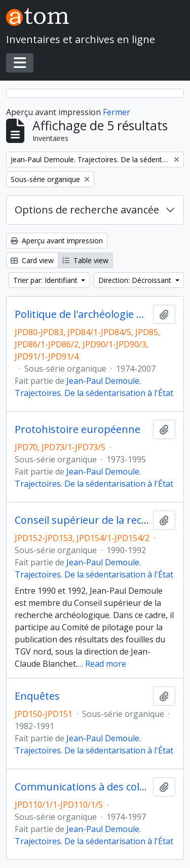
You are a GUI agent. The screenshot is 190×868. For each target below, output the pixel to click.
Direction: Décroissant (136, 280)
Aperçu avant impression (57, 241)
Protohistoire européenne (78, 429)
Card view (32, 260)
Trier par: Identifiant (46, 280)
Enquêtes (37, 696)
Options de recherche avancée (87, 210)
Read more (106, 664)
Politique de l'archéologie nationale (82, 314)
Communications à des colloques (82, 787)
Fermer (117, 112)
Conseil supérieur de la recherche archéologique (82, 520)
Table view (85, 260)
